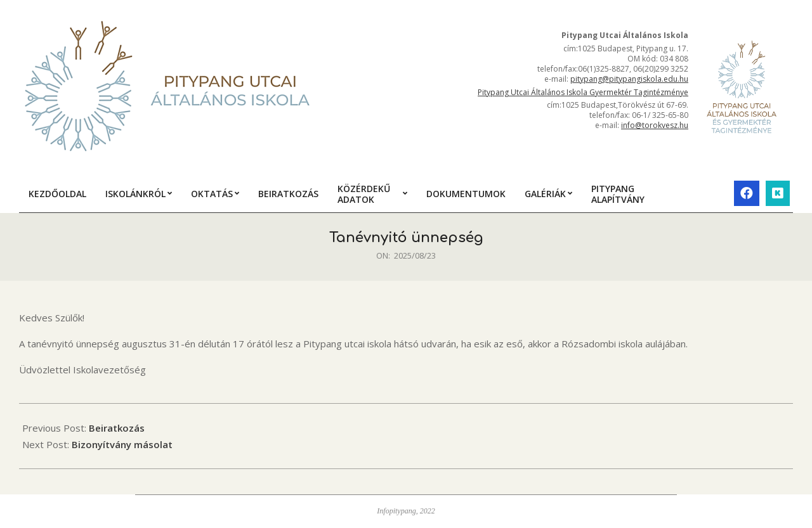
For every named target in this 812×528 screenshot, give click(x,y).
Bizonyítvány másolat (122, 444)
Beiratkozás (117, 428)
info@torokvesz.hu (655, 125)
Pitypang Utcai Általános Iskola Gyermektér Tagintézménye (583, 92)
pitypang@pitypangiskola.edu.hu (629, 79)
